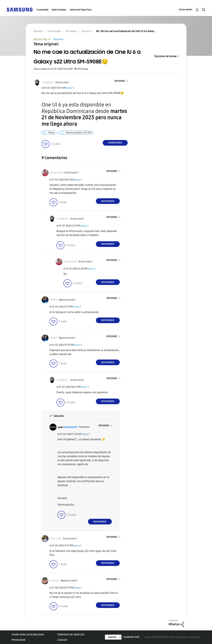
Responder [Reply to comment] (108, 201)
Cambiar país (131, 637)
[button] (122, 81)
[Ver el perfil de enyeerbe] (55, 581)
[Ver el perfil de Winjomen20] (57, 173)
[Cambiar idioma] (113, 637)
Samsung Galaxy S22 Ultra (79, 133)
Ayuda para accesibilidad (28, 635)
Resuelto (58, 39)
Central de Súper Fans (81, 10)
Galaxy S (70, 88)
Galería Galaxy (59, 10)
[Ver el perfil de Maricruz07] (56, 539)
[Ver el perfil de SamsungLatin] (70, 427)
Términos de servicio (71, 635)
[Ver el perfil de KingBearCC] (48, 82)
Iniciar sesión (186, 10)
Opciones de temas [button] (165, 56)
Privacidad (18, 640)
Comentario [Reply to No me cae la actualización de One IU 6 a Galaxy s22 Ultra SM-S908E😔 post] (115, 143)
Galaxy (52, 133)
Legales (62, 640)
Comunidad (42, 10)
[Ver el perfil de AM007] (54, 300)
